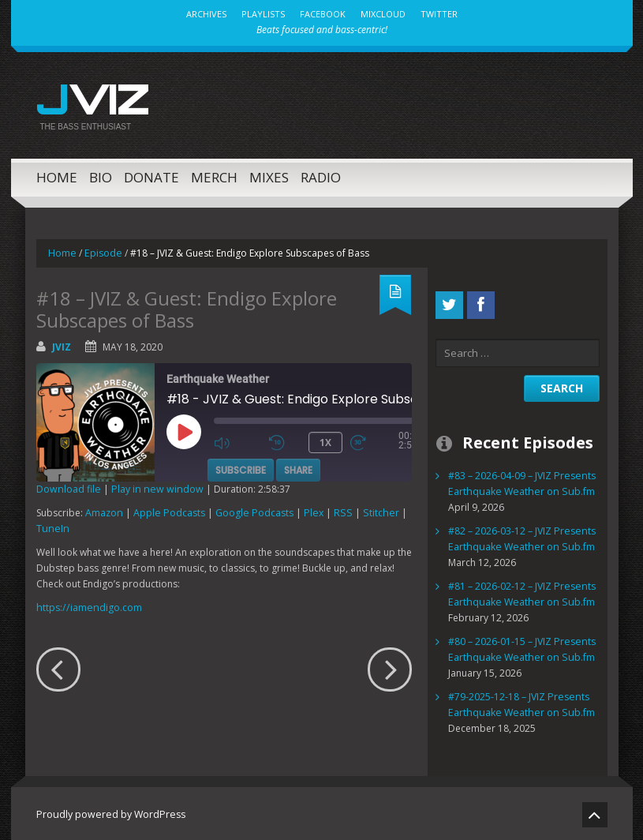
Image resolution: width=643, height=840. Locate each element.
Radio (321, 175)
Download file (67, 487)
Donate (151, 175)
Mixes (269, 175)
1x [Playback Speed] (325, 439)
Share (298, 466)
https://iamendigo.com (87, 605)
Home (57, 175)
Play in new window (152, 487)
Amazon (104, 510)
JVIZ (90, 97)
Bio (101, 175)
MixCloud (383, 14)
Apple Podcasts (168, 510)
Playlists (263, 14)
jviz (62, 345)
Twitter (439, 14)
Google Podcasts (251, 510)
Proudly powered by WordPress (108, 812)
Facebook (323, 14)
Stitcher (370, 510)
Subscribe (241, 466)
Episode (102, 251)
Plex (309, 510)
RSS (336, 510)
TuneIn (51, 526)
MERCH (214, 175)
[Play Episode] (201, 446)
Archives (206, 14)
